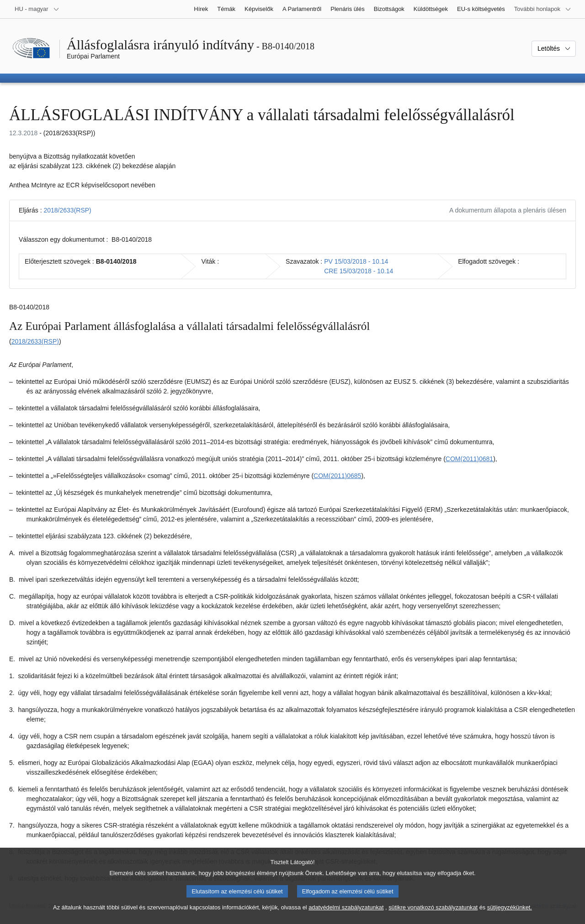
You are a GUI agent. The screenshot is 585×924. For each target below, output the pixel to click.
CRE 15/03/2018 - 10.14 (359, 271)
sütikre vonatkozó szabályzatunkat (433, 915)
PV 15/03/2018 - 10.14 (356, 261)
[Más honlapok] (543, 9)
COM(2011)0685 (337, 476)
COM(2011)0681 (469, 459)
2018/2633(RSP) (67, 210)
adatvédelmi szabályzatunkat (346, 915)
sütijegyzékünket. (510, 915)
